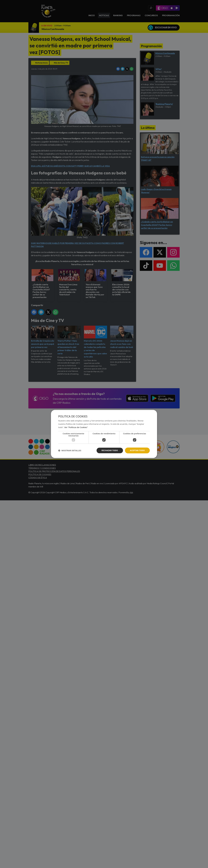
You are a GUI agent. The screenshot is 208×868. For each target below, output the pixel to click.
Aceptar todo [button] (137, 450)
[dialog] (104, 434)
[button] (70, 450)
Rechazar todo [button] (110, 450)
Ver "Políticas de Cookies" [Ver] (76, 427)
